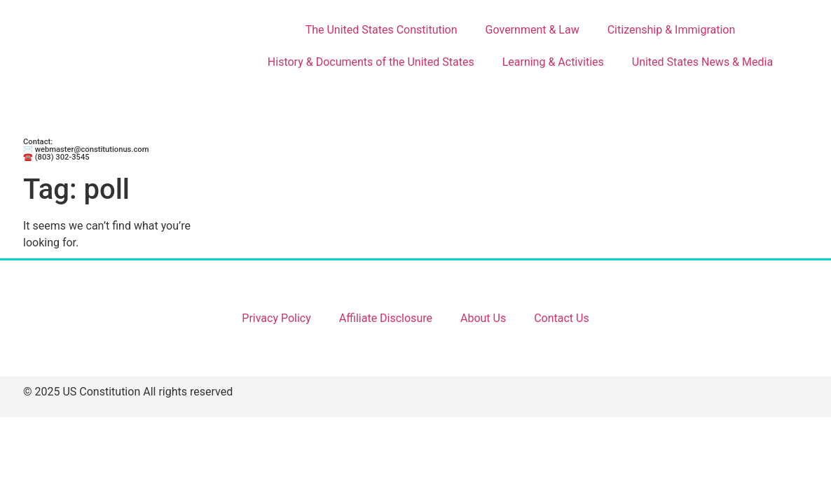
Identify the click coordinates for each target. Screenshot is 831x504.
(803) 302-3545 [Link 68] (62, 157)
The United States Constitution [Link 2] (382, 30)
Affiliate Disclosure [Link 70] (386, 318)
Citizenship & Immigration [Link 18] (672, 30)
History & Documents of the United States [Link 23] (371, 62)
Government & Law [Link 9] (533, 30)
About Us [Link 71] (483, 318)
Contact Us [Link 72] (562, 318)
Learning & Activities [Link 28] (553, 62)
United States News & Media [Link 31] (702, 62)
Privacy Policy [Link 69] (276, 318)
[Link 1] (128, 70)
